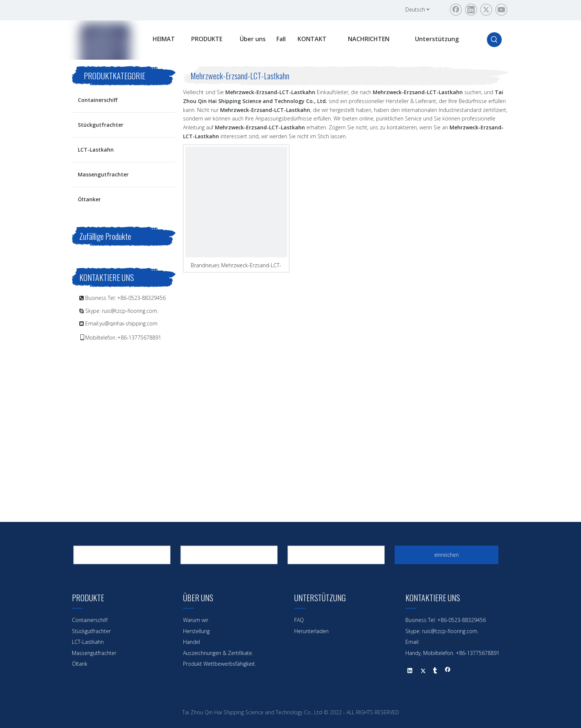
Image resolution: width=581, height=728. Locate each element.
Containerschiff (98, 100)
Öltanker (89, 199)
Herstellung (196, 631)
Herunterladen (311, 631)
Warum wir (196, 620)
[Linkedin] (471, 10)
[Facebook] (456, 10)
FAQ (299, 620)
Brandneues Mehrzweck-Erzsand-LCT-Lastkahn (236, 265)
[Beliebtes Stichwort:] (494, 40)
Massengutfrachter (103, 174)
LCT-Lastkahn (96, 150)
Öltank (80, 664)
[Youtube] (501, 10)
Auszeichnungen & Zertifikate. (218, 653)
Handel (192, 642)
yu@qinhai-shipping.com (128, 323)
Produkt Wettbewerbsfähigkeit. (220, 664)
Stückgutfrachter (101, 125)
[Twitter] (486, 10)
